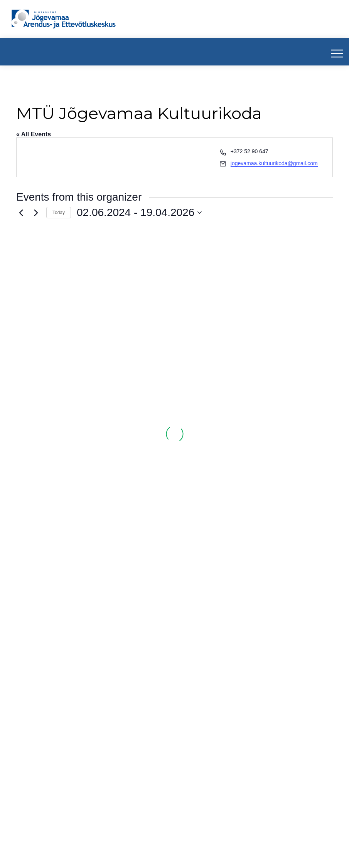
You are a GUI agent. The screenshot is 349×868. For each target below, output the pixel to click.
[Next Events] (36, 213)
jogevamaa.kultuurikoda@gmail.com (274, 163)
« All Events (34, 134)
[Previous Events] (21, 213)
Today (59, 213)
